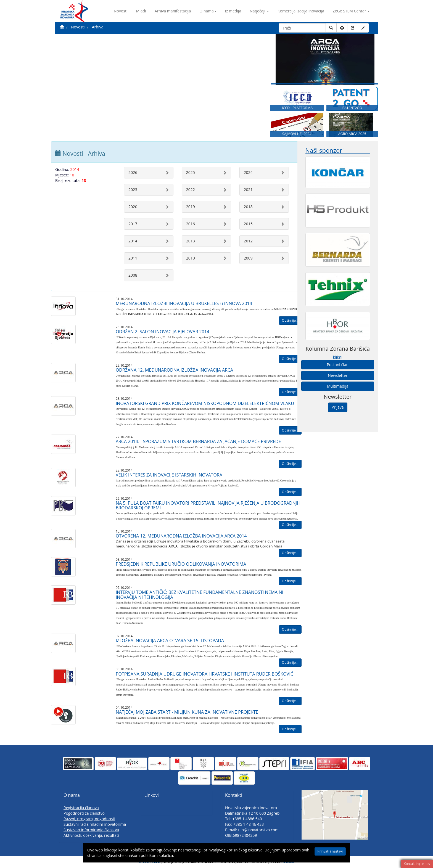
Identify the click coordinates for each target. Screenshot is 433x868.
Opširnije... (290, 320)
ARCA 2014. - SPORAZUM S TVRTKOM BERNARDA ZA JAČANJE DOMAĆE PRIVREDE (198, 441)
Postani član (338, 365)
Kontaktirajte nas (417, 864)
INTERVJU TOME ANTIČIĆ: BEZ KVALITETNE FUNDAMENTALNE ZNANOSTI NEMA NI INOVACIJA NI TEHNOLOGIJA (200, 595)
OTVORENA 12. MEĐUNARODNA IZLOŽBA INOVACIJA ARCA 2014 (181, 536)
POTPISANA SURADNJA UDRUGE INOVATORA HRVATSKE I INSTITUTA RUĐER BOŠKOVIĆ (204, 674)
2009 (248, 258)
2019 (191, 207)
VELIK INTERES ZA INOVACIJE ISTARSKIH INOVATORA (169, 475)
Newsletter (338, 375)
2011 (133, 258)
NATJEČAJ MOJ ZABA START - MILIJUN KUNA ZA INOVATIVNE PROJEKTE (187, 712)
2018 (248, 207)
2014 (133, 241)
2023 (133, 190)
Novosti (121, 11)
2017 (133, 224)
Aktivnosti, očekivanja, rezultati (91, 835)
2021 (248, 190)
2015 (248, 224)
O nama (208, 11)
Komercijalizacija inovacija (301, 11)
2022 (191, 190)
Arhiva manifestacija (173, 11)
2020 (133, 207)
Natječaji (259, 11)
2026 (133, 172)
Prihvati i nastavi (330, 851)
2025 (191, 172)
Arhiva (98, 27)
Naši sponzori (325, 150)
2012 (248, 241)
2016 (191, 224)
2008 (133, 275)
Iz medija (233, 11)
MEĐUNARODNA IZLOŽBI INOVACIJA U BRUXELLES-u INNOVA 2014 (184, 303)
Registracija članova (81, 808)
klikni (338, 357)
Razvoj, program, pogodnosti (89, 819)
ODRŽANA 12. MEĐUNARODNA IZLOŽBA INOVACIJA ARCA (174, 370)
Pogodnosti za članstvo (84, 813)
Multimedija (338, 386)
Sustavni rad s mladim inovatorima (95, 824)
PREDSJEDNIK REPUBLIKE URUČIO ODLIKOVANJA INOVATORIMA (181, 564)
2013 (191, 241)
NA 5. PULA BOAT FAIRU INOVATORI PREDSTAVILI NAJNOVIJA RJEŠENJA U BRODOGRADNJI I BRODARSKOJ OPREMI (208, 506)
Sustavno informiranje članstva (91, 830)
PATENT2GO (352, 108)
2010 (191, 258)
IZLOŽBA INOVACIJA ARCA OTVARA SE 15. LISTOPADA (170, 641)
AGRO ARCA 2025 (352, 134)
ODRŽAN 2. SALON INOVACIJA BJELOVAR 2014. (163, 332)
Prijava (338, 407)
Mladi (141, 11)
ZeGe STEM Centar (351, 11)
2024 (248, 172)
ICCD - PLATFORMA (297, 108)
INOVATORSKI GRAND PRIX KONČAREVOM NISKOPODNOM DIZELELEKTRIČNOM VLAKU (205, 403)
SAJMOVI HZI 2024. (297, 134)
